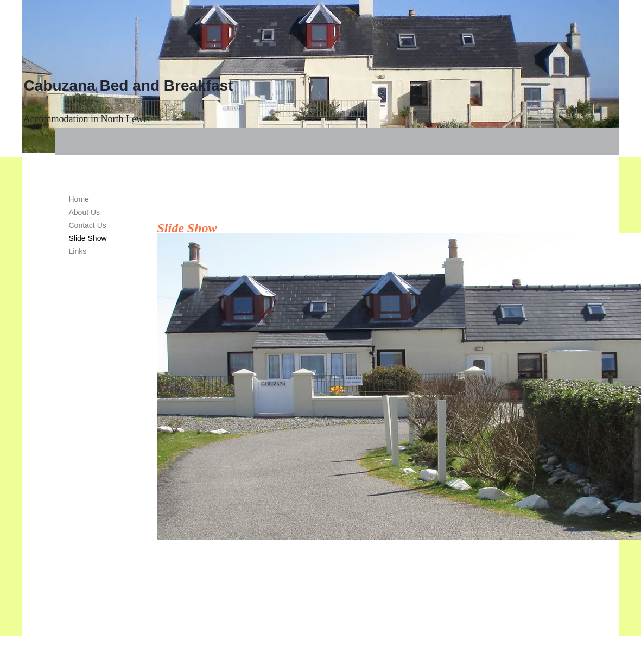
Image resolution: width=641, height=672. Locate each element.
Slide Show (88, 238)
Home (79, 199)
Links (78, 251)
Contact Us (88, 225)
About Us (85, 212)
